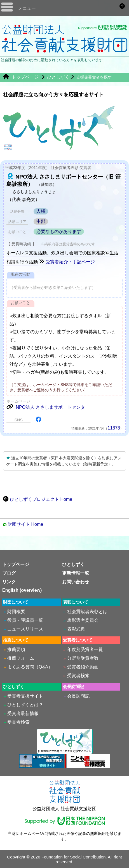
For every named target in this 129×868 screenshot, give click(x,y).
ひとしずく (58, 77)
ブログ (9, 573)
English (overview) (22, 590)
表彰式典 (76, 629)
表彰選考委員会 (83, 620)
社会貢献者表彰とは (87, 612)
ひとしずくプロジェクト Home (38, 499)
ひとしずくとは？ (25, 705)
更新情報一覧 (76, 573)
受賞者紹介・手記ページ (67, 262)
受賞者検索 (78, 676)
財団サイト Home (25, 524)
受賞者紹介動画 (83, 667)
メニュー (27, 8)
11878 (114, 428)
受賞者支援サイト (25, 696)
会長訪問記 (78, 696)
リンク (9, 582)
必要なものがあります (59, 231)
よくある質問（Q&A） (30, 667)
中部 (41, 221)
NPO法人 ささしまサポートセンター (48, 407)
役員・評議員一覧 (25, 620)
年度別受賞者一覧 (85, 649)
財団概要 (16, 612)
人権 (41, 211)
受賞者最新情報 (23, 713)
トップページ (21, 77)
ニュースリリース (25, 629)
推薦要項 (16, 649)
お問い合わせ (76, 582)
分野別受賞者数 (83, 658)
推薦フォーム (21, 658)
